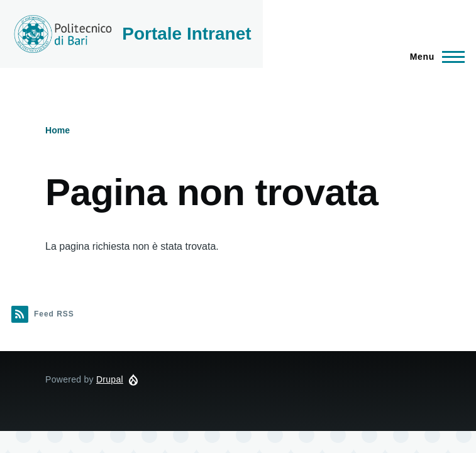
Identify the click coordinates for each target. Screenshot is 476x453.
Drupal (110, 379)
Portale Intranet (186, 34)
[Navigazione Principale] (434, 57)
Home (58, 130)
